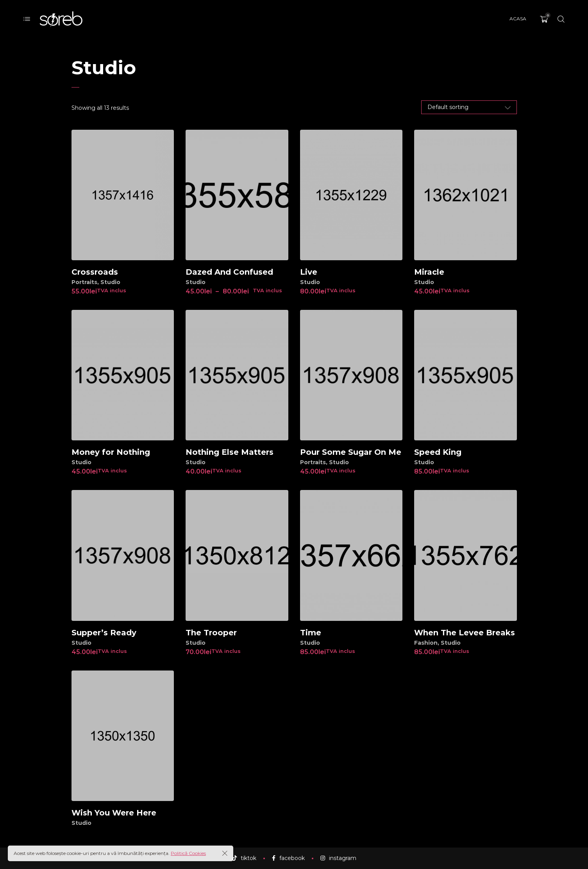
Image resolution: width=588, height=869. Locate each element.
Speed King (438, 452)
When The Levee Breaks (465, 633)
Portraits (84, 282)
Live (309, 272)
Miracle (429, 272)
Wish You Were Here (114, 813)
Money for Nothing (111, 452)
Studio (110, 282)
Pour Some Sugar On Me (351, 452)
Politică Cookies (188, 853)
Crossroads (95, 272)
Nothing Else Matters (230, 452)
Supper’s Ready (104, 633)
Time (311, 633)
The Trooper (211, 633)
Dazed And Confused (229, 272)
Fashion (426, 643)
